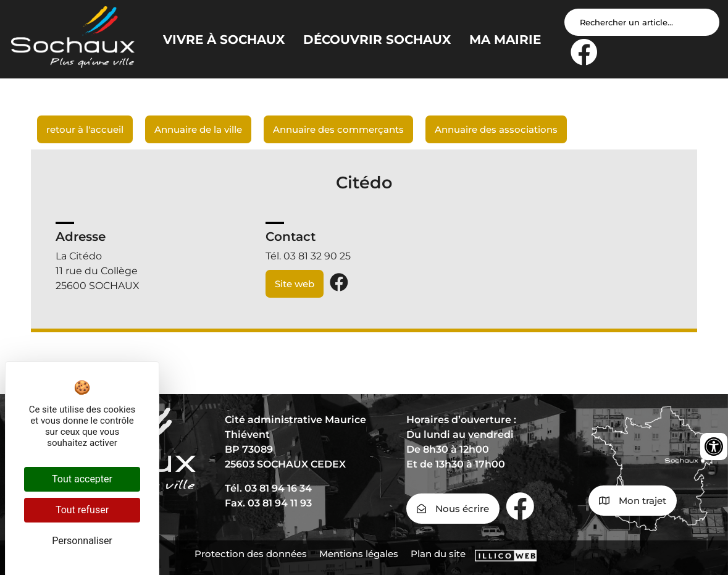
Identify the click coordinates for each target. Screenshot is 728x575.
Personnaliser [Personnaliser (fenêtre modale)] (82, 541)
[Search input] (642, 22)
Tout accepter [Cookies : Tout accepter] (82, 479)
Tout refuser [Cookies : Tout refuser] (82, 510)
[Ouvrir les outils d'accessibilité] (714, 447)
